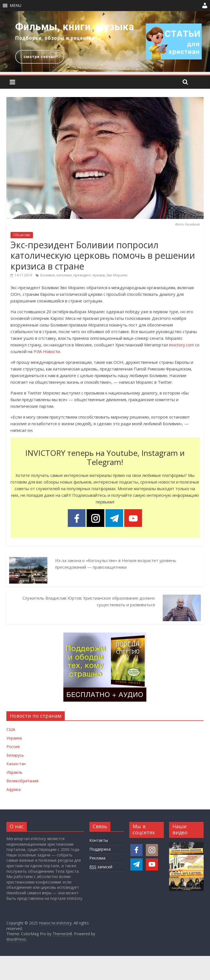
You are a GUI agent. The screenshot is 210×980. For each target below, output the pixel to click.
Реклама (97, 858)
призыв (98, 275)
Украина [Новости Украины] (14, 738)
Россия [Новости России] (13, 747)
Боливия (48, 275)
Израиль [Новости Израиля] (14, 772)
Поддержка (100, 849)
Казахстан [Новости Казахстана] (16, 764)
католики (64, 275)
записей (101, 867)
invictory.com (182, 345)
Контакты (99, 840)
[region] (105, 41)
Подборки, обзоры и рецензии (55, 38)
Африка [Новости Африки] (13, 789)
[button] (15, 6)
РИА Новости (47, 351)
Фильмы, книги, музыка (75, 27)
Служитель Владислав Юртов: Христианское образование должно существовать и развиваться (89, 601)
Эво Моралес (117, 275)
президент (82, 275)
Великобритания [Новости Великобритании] (22, 781)
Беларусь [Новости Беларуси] (15, 755)
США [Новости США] (11, 729)
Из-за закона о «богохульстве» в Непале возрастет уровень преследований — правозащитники (116, 564)
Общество (22, 235)
